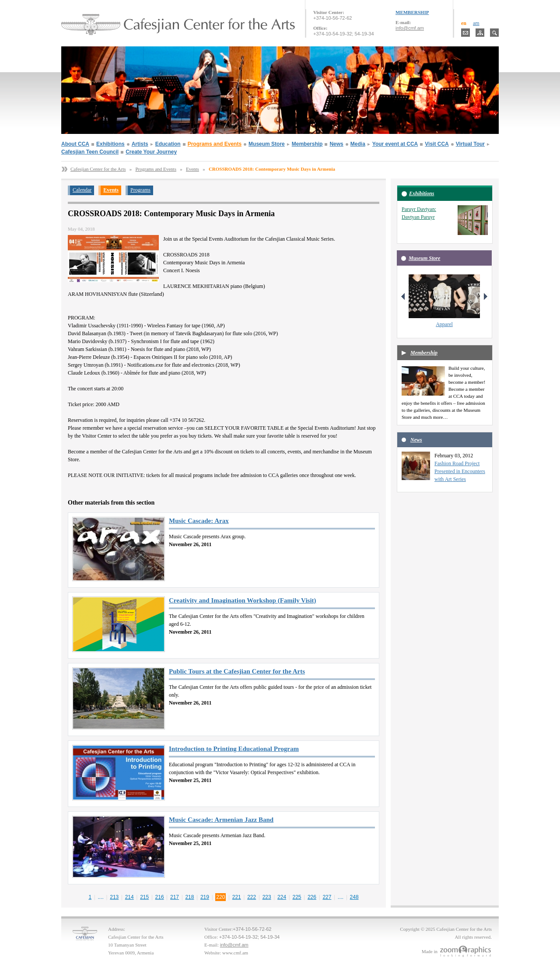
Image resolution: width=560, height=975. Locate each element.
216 (160, 897)
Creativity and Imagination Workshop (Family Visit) (243, 600)
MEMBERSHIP (412, 12)
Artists (140, 144)
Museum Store (267, 144)
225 (297, 897)
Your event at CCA (395, 144)
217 (175, 897)
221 (237, 897)
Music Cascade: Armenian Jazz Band (221, 820)
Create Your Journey (151, 152)
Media (358, 144)
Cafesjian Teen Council (90, 152)
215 (144, 897)
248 (354, 897)
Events (192, 169)
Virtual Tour (470, 144)
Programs (140, 190)
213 (114, 897)
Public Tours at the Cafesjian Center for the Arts (237, 671)
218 (189, 897)
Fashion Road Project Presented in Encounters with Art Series (460, 471)
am (476, 23)
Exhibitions (110, 144)
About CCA (75, 144)
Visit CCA (437, 144)
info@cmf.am (410, 28)
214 (129, 897)
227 (327, 897)
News (336, 144)
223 (267, 897)
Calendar (82, 190)
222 (252, 897)
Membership (307, 144)
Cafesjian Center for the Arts (98, 169)
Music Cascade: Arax (199, 521)
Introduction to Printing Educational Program (234, 749)
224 (282, 897)
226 (312, 897)
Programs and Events (215, 144)
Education (168, 144)
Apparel (444, 324)
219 (205, 897)
